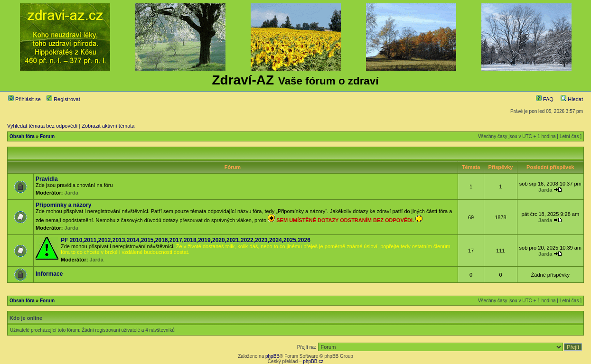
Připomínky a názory (63, 205)
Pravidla (47, 179)
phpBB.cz (313, 361)
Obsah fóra (22, 136)
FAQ (545, 99)
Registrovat (63, 99)
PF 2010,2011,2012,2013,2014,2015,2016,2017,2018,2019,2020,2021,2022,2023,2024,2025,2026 (186, 240)
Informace (49, 274)
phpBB (272, 356)
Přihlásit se (24, 99)
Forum (47, 136)
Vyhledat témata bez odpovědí (42, 126)
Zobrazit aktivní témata (108, 126)
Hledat (572, 99)
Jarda (71, 193)
